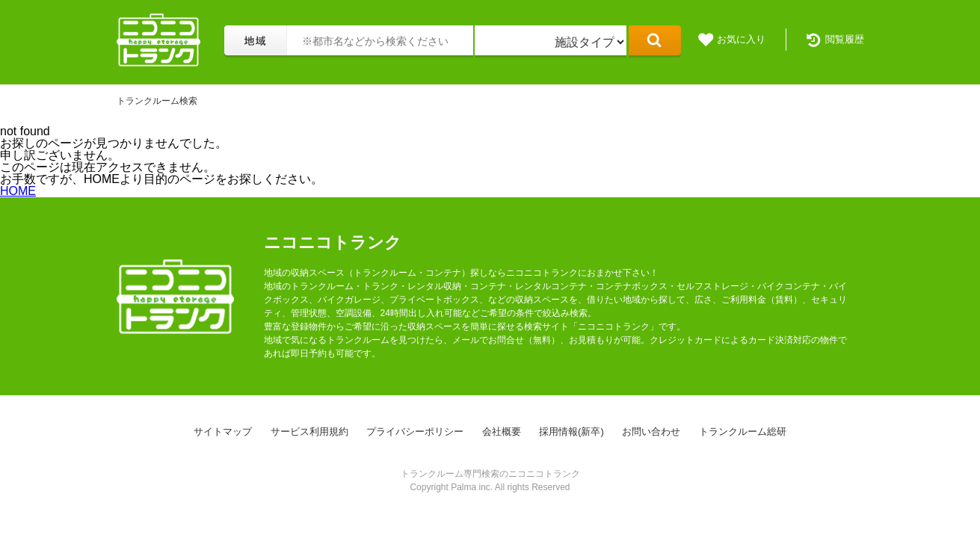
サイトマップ (223, 432)
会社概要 (502, 432)
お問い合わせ (651, 432)
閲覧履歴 (845, 39)
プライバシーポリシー (415, 432)
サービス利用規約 (309, 432)
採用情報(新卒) (571, 432)
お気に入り (741, 39)
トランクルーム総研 (743, 432)
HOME (18, 191)
